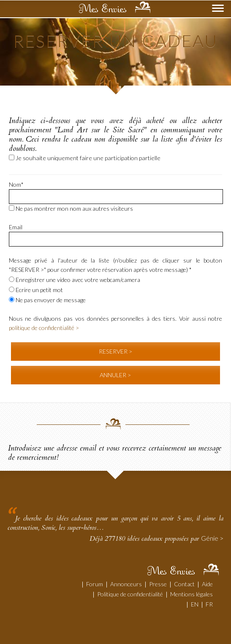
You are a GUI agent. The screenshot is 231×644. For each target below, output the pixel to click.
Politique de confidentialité (130, 594)
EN (195, 604)
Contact (184, 584)
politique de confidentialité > (44, 328)
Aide (207, 584)
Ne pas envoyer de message (47, 300)
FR (209, 604)
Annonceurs (126, 584)
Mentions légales (192, 594)
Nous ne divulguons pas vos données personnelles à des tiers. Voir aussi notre (116, 323)
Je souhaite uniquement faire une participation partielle (85, 158)
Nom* (16, 184)
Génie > (212, 538)
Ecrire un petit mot (36, 290)
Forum (95, 584)
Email (16, 227)
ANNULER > (115, 375)
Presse (158, 584)
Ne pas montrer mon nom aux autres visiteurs (71, 208)
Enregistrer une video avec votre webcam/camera (75, 280)
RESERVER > (115, 351)
